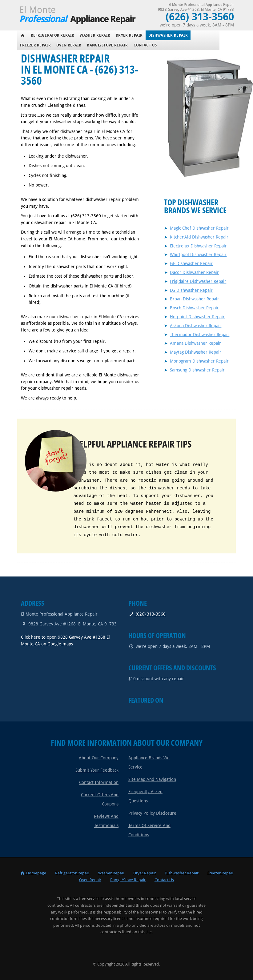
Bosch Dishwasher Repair (194, 308)
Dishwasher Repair (168, 35)
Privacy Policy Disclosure (152, 813)
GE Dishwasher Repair (191, 263)
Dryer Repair (129, 35)
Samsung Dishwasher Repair (197, 370)
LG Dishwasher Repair (191, 290)
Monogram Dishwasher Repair (199, 361)
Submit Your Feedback (97, 770)
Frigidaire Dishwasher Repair (198, 281)
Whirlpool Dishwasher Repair (198, 255)
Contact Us (145, 45)
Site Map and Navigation (152, 779)
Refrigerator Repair (53, 35)
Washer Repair (95, 35)
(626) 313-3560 (147, 614)
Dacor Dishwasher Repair (194, 272)
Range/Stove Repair (107, 45)
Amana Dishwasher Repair (195, 343)
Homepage (33, 873)
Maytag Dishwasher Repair (196, 352)
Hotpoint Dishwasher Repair (197, 317)
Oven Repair (69, 45)
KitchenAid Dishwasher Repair (199, 237)
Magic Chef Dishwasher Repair (199, 228)
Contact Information (99, 782)
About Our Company (99, 758)
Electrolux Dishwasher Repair (198, 246)
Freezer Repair (35, 45)
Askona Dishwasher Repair (196, 326)
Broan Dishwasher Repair (195, 299)
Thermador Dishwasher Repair (200, 335)
